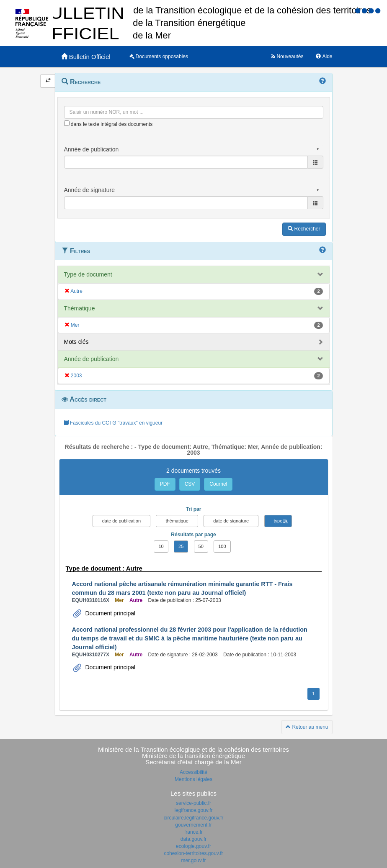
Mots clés (76, 342)
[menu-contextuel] (67, 123)
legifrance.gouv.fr (193, 810)
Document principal (110, 613)
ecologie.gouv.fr (193, 846)
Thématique (80, 308)
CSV (190, 484)
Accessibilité (193, 772)
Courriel (218, 484)
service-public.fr (193, 803)
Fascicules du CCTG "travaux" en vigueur (113, 423)
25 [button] (181, 546)
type (278, 521)
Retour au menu (307, 727)
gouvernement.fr (193, 825)
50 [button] (201, 546)
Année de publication (92, 359)
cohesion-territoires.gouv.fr (193, 853)
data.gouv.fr (193, 839)
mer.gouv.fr (193, 860)
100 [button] (222, 546)
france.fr (193, 832)
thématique (177, 521)
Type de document (88, 274)
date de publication (121, 521)
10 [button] (161, 546)
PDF (165, 484)
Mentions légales (193, 779)
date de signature (231, 521)
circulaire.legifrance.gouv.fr (194, 818)
